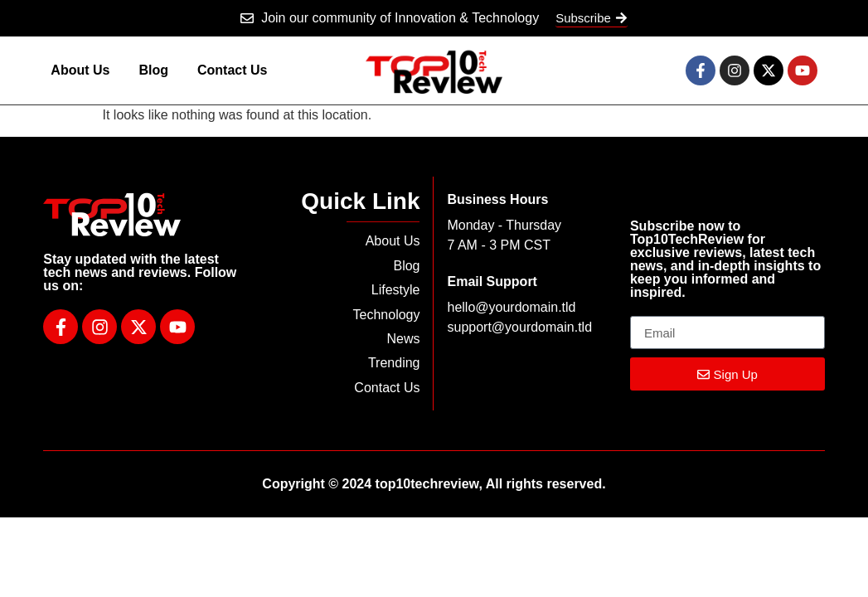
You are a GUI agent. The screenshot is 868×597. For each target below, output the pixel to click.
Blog (153, 70)
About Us (80, 70)
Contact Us (232, 70)
